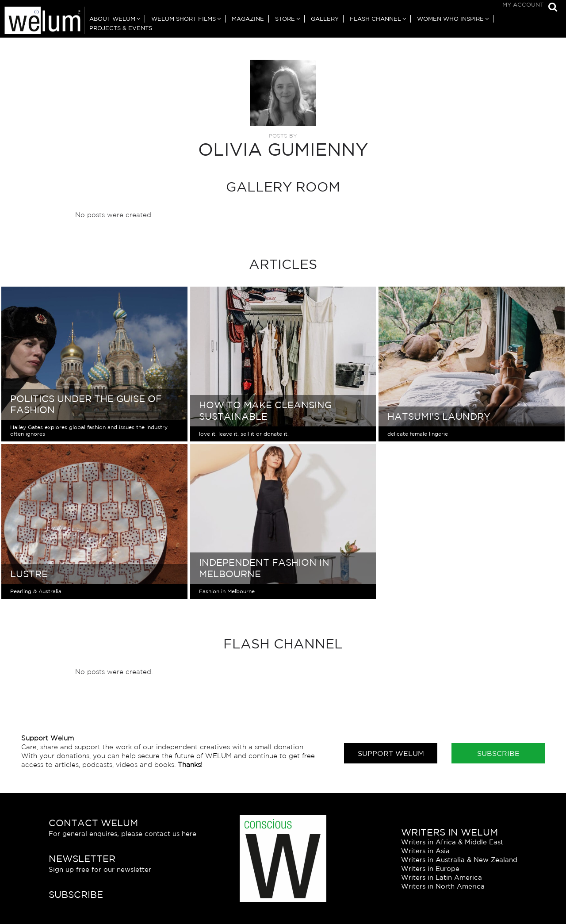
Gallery (325, 19)
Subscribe (498, 753)
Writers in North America (443, 886)
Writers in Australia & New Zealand (459, 860)
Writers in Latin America (442, 877)
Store (285, 19)
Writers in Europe (430, 868)
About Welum (112, 19)
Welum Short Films (184, 19)
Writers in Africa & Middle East (452, 842)
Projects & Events (121, 28)
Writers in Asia (425, 851)
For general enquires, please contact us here (122, 834)
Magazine (248, 19)
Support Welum (391, 753)
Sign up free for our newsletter (100, 869)
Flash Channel (375, 19)
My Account (523, 5)
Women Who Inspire (450, 19)
